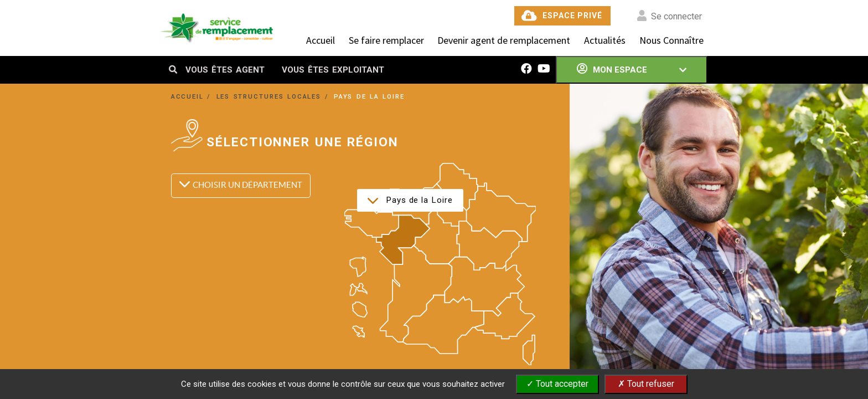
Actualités (605, 40)
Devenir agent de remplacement (504, 40)
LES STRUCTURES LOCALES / (274, 96)
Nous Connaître (671, 40)
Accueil (321, 40)
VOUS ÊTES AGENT (225, 70)
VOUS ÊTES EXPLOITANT (333, 70)
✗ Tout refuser (646, 384)
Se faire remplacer (386, 40)
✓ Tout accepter (557, 384)
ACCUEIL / (193, 96)
